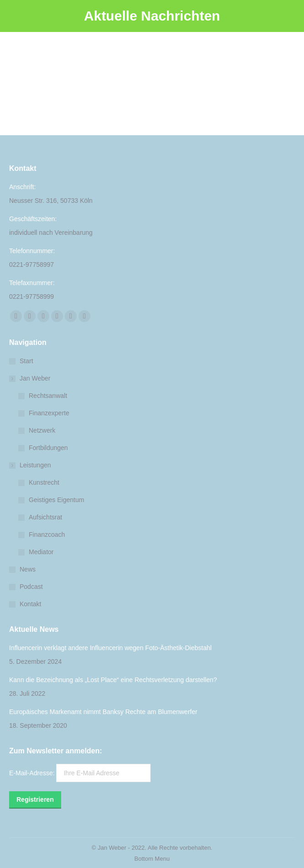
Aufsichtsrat (45, 517)
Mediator (41, 552)
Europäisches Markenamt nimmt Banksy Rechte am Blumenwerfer (103, 712)
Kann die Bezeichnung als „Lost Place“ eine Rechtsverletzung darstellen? (113, 680)
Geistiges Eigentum (56, 500)
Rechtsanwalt (48, 396)
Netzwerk (42, 430)
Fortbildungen (48, 448)
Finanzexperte (49, 413)
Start (26, 361)
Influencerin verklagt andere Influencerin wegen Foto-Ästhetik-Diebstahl (110, 648)
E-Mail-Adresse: (80, 773)
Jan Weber (30, 378)
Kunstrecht (44, 482)
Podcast (31, 587)
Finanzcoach (47, 535)
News (28, 569)
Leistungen (31, 465)
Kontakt (30, 604)
